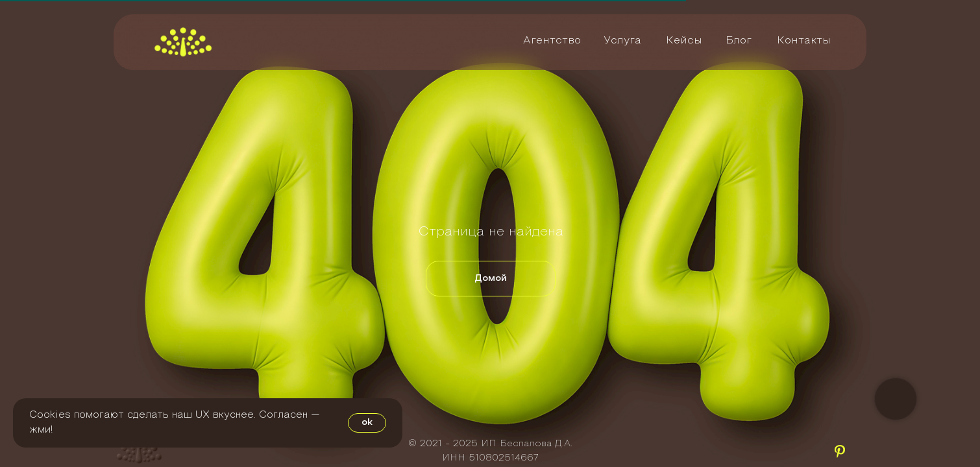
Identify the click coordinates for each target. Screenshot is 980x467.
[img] (183, 42)
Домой (491, 279)
